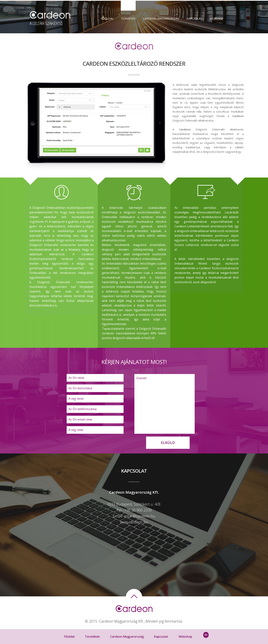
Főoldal (107, 18)
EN (206, 635)
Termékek (128, 18)
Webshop (217, 18)
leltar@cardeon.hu (140, 516)
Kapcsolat (194, 18)
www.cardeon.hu (134, 522)
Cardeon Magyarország (161, 18)
